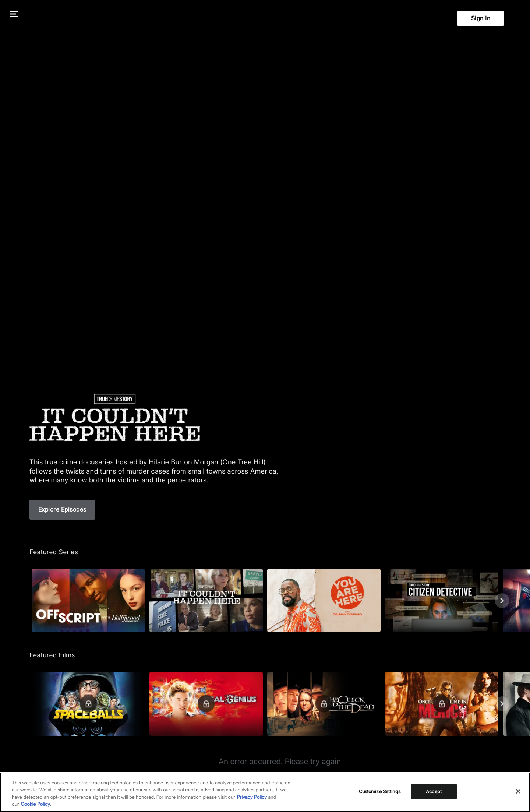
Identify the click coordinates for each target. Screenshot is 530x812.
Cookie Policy (35, 806)
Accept (434, 793)
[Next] (502, 601)
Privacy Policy (252, 799)
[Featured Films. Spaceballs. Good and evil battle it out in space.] (88, 704)
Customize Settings (380, 793)
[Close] (518, 793)
